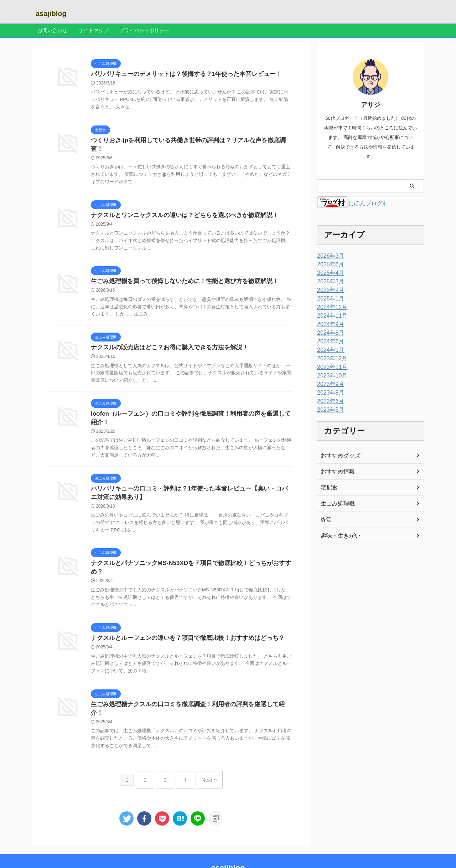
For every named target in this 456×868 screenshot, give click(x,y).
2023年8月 (329, 393)
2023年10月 (330, 376)
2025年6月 (329, 264)
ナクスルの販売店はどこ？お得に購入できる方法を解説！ (165, 342)
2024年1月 (329, 350)
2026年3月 (329, 256)
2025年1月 (329, 299)
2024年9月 (329, 324)
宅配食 (328, 488)
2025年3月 (329, 282)
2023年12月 (330, 359)
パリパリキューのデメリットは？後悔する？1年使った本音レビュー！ (181, 74)
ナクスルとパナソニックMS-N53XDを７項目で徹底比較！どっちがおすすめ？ (191, 561)
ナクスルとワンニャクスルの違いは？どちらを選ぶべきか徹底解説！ (179, 208)
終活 (326, 520)
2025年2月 (329, 290)
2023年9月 (329, 384)
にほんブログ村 (353, 203)
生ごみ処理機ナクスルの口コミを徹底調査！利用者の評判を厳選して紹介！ (188, 695)
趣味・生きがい (338, 536)
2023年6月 (329, 401)
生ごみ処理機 (336, 504)
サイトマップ (93, 30)
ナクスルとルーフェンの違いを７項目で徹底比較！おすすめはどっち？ (182, 628)
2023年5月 (329, 410)
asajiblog (51, 14)
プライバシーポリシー (144, 30)
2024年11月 (330, 316)
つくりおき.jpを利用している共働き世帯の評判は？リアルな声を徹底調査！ (188, 141)
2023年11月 (330, 367)
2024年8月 (329, 333)
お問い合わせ (52, 30)
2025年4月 (329, 273)
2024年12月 (330, 307)
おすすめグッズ (338, 456)
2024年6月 (329, 341)
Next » (204, 760)
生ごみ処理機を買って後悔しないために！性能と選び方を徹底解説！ (179, 275)
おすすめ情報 (336, 472)
